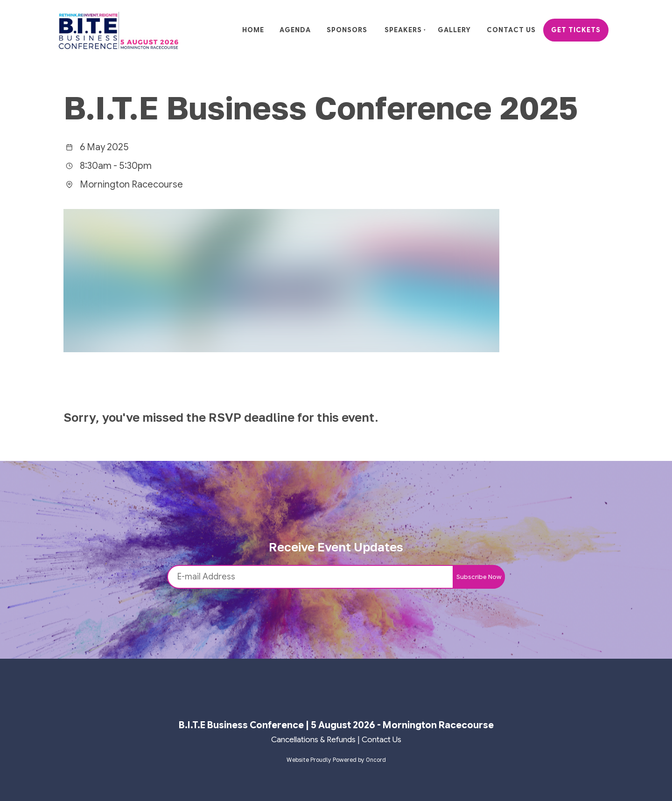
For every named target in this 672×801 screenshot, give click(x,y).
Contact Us (511, 30)
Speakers (403, 30)
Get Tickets (576, 30)
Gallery (454, 30)
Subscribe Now (479, 577)
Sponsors (347, 30)
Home (253, 30)
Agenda (295, 30)
